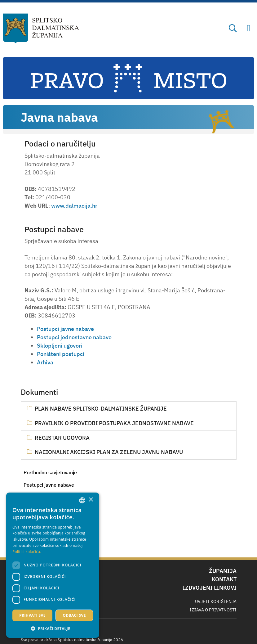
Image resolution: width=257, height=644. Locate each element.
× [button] (91, 500)
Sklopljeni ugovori (60, 346)
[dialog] (53, 565)
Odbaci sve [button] (74, 615)
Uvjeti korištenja (216, 601)
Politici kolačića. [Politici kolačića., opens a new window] (27, 552)
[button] (53, 628)
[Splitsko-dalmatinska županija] (41, 28)
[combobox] (82, 500)
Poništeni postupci (61, 354)
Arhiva (45, 362)
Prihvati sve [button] (32, 615)
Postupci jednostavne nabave (74, 337)
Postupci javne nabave (49, 485)
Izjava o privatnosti (213, 610)
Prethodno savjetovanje (50, 472)
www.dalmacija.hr (74, 206)
